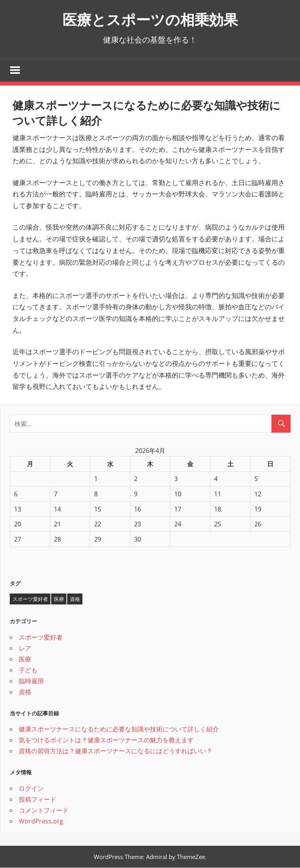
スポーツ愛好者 (41, 638)
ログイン (31, 789)
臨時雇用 (31, 681)
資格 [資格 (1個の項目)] (75, 599)
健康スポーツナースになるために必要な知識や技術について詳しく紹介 (119, 730)
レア (25, 649)
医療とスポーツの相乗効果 (150, 19)
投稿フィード (37, 800)
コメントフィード (44, 811)
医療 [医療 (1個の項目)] (59, 599)
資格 (25, 692)
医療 (25, 659)
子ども (28, 670)
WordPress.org (41, 822)
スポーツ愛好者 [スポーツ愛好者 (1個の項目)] (30, 599)
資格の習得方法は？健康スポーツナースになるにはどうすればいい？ (116, 752)
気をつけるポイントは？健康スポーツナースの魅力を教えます (106, 741)
